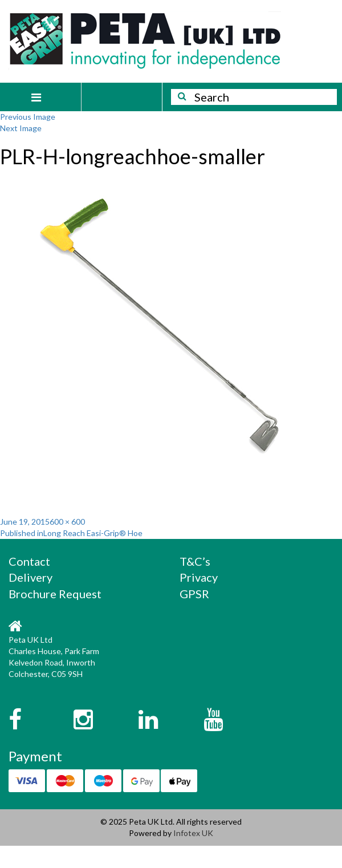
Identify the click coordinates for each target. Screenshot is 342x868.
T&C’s (195, 561)
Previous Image (28, 117)
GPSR (194, 594)
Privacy (199, 577)
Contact (29, 561)
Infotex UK (193, 833)
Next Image (21, 128)
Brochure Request (55, 594)
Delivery (30, 577)
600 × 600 (67, 522)
